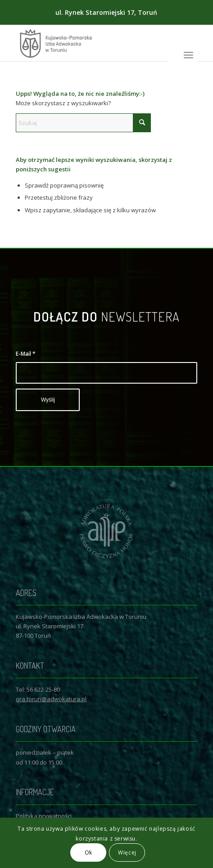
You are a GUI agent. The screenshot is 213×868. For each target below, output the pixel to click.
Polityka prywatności (44, 816)
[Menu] (188, 54)
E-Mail (26, 354)
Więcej (127, 852)
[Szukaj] (83, 123)
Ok (88, 852)
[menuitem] (188, 54)
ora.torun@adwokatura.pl (51, 699)
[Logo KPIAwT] (88, 43)
